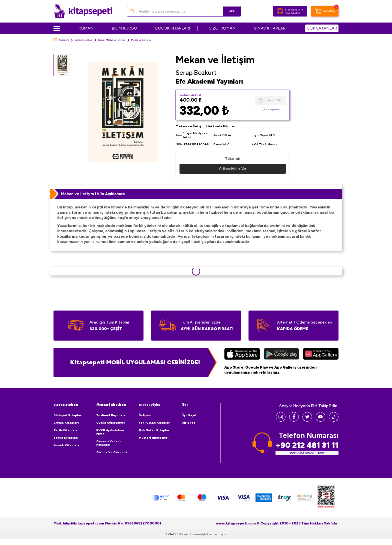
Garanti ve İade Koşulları (109, 443)
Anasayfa (61, 40)
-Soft (171, 534)
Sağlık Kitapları (66, 438)
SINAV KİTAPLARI (270, 28)
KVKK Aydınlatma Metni (110, 432)
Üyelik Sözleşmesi (110, 423)
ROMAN (86, 28)
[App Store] (242, 355)
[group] (123, 112)
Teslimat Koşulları (111, 415)
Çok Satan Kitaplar (154, 430)
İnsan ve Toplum (83, 40)
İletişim (145, 415)
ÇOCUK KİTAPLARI (173, 28)
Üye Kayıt (189, 415)
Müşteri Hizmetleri (154, 438)
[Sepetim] (325, 11)
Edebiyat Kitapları (68, 415)
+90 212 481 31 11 (307, 446)
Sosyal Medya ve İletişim (112, 40)
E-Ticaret (183, 534)
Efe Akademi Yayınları (209, 81)
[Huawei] (321, 355)
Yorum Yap (275, 100)
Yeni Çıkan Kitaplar (154, 423)
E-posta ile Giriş (294, 10)
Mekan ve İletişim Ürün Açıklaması (93, 194)
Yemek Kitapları (66, 445)
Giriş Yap (188, 423)
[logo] (83, 11)
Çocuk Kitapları (66, 423)
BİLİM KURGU (124, 28)
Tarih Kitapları (65, 430)
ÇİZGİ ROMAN (222, 28)
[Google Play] (281, 355)
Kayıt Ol (296, 13)
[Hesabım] (280, 11)
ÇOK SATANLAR (322, 28)
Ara (230, 11)
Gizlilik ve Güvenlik (112, 452)
